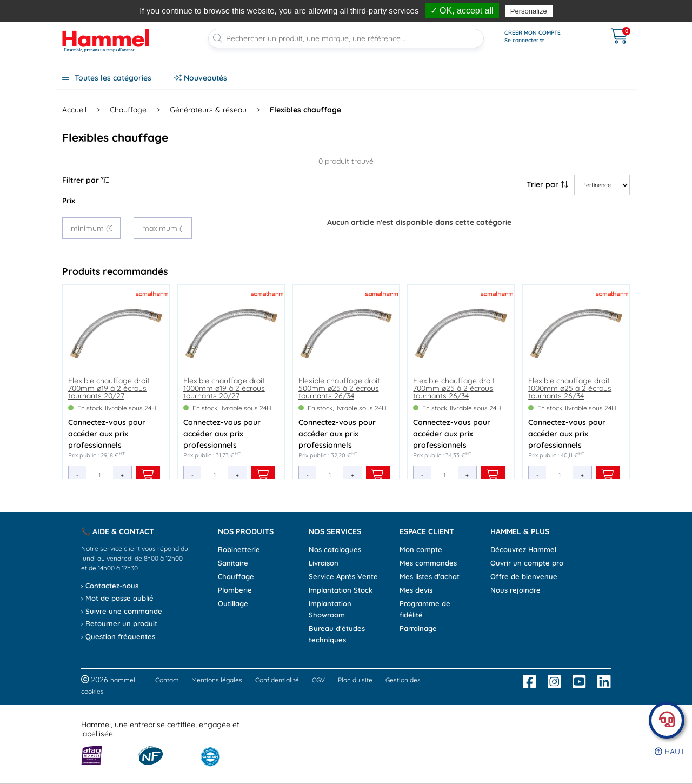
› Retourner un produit (119, 623)
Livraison (324, 563)
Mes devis (416, 590)
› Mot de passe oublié (117, 598)
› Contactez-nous (110, 586)
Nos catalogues (335, 549)
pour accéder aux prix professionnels (107, 434)
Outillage (233, 603)
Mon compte (421, 549)
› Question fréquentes (118, 636)
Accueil (74, 110)
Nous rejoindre (515, 590)
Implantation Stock (341, 590)
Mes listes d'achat (430, 576)
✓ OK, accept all (462, 11)
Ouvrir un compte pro (527, 563)
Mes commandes (428, 563)
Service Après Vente (343, 576)
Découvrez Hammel (523, 549)
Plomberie (235, 590)
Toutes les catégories (107, 78)
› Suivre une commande (122, 611)
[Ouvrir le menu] (547, 37)
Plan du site (355, 680)
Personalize (529, 11)
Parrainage (418, 628)
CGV (318, 680)
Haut (670, 752)
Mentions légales (217, 680)
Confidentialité (277, 680)
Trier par (547, 184)
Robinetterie (239, 549)
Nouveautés (201, 78)
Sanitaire (233, 563)
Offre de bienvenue (524, 576)
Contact (167, 680)
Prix (69, 201)
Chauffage (236, 576)
